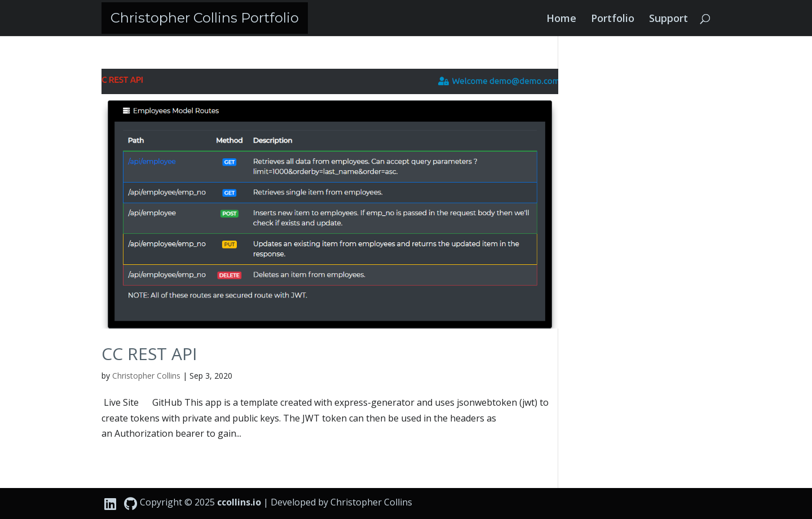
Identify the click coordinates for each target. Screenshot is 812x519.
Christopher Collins (146, 376)
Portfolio (613, 19)
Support (668, 19)
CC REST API (149, 354)
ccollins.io (239, 502)
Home (561, 19)
